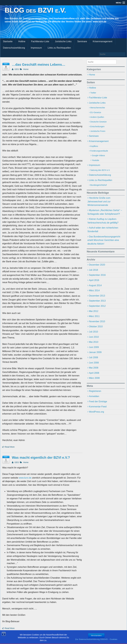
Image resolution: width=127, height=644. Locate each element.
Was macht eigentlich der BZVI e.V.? (41, 457)
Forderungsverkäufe (99, 151)
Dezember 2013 (97, 296)
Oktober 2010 (96, 327)
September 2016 (97, 275)
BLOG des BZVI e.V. (35, 10)
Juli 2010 (93, 332)
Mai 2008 (94, 368)
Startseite (8, 41)
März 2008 (94, 378)
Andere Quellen (97, 117)
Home (26, 69)
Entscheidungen (97, 126)
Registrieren (95, 391)
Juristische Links (63, 41)
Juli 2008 (93, 357)
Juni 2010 (94, 337)
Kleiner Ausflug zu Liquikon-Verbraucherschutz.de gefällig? (103, 221)
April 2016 (94, 280)
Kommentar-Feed (98, 407)
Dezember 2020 (97, 265)
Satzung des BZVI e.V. (100, 170)
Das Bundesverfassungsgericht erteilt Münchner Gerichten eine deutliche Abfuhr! (104, 240)
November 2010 (97, 321)
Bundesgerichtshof (98, 185)
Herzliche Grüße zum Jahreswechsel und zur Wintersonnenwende (99, 201)
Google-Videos (98, 155)
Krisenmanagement (103, 41)
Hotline (22, 41)
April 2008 (94, 373)
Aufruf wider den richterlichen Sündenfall (103, 230)
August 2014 (95, 285)
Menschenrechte (98, 108)
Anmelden (94, 396)
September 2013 (97, 301)
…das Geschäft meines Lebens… (39, 65)
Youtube (95, 160)
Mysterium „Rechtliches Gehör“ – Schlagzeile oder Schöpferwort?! (105, 212)
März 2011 (94, 316)
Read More (8, 447)
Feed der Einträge (98, 401)
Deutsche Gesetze (98, 122)
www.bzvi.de (25, 478)
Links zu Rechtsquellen (59, 48)
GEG (15, 69)
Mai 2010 (94, 342)
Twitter (93, 93)
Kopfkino (94, 146)
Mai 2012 (94, 311)
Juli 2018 (93, 270)
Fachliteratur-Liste (40, 41)
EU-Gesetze (96, 112)
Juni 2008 (94, 363)
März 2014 (94, 290)
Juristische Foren (98, 131)
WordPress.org (96, 412)
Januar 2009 (95, 352)
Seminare (82, 41)
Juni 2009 (94, 347)
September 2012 (97, 306)
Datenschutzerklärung (14, 48)
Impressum (36, 48)
